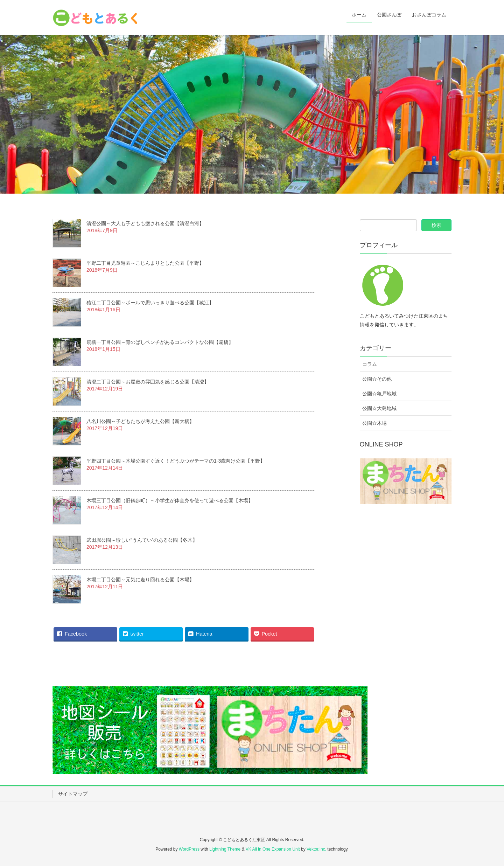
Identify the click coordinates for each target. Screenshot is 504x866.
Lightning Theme (225, 849)
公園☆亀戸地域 (379, 394)
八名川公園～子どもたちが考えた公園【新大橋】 (140, 421)
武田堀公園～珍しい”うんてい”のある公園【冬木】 (142, 540)
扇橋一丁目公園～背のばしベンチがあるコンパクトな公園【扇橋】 (160, 342)
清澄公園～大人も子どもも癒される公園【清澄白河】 (145, 223)
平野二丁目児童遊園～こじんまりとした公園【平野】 (145, 263)
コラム (370, 364)
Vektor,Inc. (316, 849)
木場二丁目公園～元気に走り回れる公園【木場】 (140, 580)
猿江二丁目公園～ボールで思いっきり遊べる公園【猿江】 (150, 303)
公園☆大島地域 (379, 408)
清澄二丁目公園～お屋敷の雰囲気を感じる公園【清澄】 (148, 382)
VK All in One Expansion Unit (273, 849)
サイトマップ (73, 794)
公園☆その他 (377, 379)
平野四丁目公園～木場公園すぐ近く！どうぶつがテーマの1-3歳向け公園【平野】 (176, 461)
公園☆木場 (374, 423)
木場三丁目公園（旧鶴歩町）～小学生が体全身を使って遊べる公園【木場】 (170, 500)
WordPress (189, 849)
